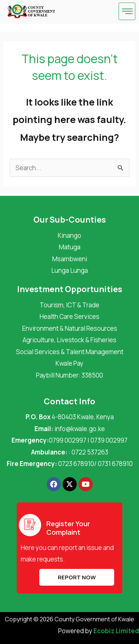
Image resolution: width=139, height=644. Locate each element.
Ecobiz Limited (116, 631)
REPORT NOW (77, 577)
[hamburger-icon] (127, 11)
